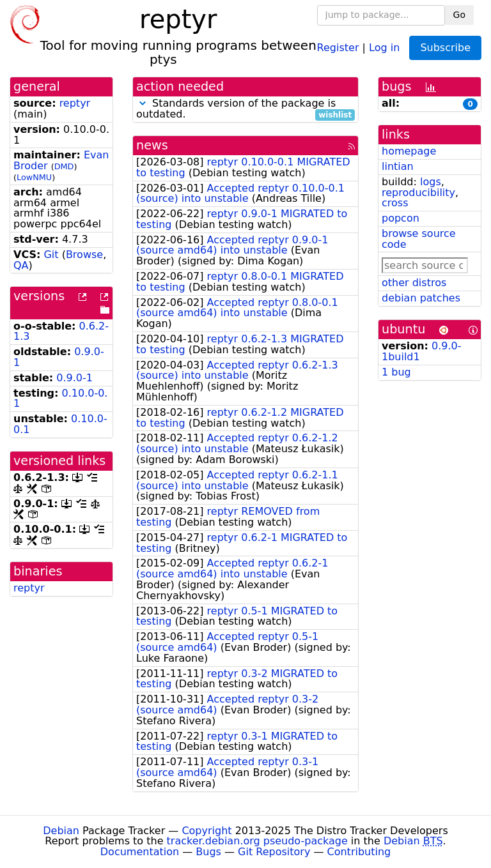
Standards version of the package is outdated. (245, 109)
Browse (84, 255)
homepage (409, 151)
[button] (143, 103)
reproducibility (418, 193)
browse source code (419, 239)
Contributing (359, 852)
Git (51, 255)
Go (459, 15)
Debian (61, 831)
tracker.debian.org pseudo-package (257, 841)
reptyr (75, 103)
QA (21, 265)
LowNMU (34, 177)
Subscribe (445, 48)
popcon (401, 218)
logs (431, 182)
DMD (64, 166)
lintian (398, 166)
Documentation (140, 852)
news (152, 145)
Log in (384, 47)
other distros (414, 283)
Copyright (207, 831)
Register (338, 47)
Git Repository (274, 852)
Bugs (208, 852)
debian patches (421, 298)
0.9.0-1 (74, 378)
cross (395, 203)
